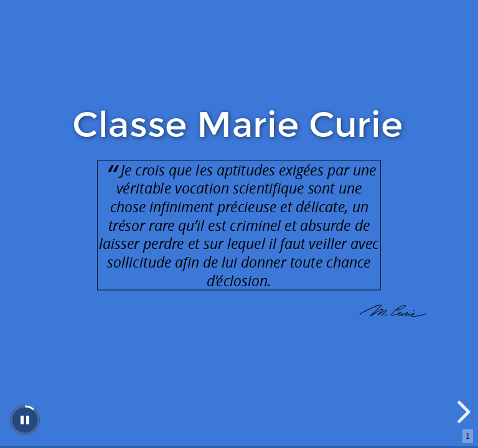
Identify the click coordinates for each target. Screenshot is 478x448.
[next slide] (462, 412)
